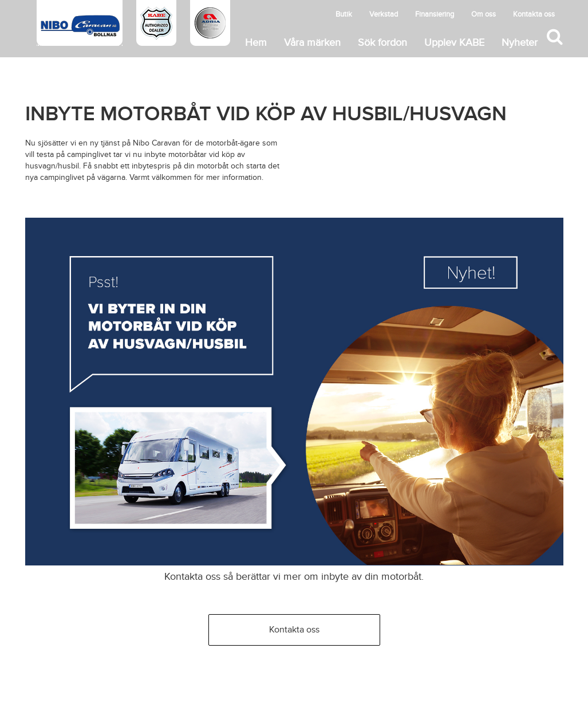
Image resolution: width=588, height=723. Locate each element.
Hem (256, 43)
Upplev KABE (454, 43)
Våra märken (312, 43)
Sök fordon (382, 43)
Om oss (484, 14)
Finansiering (435, 14)
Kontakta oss (534, 14)
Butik (344, 14)
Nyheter (520, 43)
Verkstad (384, 14)
